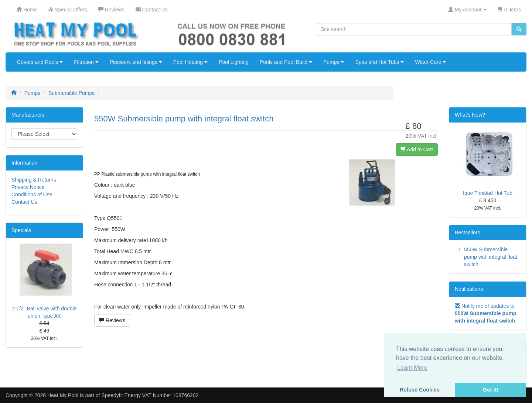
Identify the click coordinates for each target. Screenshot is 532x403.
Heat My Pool (63, 395)
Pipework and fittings (136, 62)
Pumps (334, 62)
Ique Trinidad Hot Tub (488, 193)
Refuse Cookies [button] (420, 390)
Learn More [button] (412, 368)
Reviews (112, 320)
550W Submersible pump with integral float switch (491, 257)
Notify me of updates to (485, 313)
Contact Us (24, 202)
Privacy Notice (28, 187)
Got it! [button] (491, 390)
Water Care (430, 62)
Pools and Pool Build (286, 62)
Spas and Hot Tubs (379, 62)
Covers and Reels (40, 62)
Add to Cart (417, 149)
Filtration (86, 62)
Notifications (469, 289)
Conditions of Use (32, 194)
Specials (21, 230)
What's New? (470, 115)
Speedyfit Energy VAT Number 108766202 (150, 395)
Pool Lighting (234, 62)
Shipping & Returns (34, 180)
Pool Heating (190, 62)
